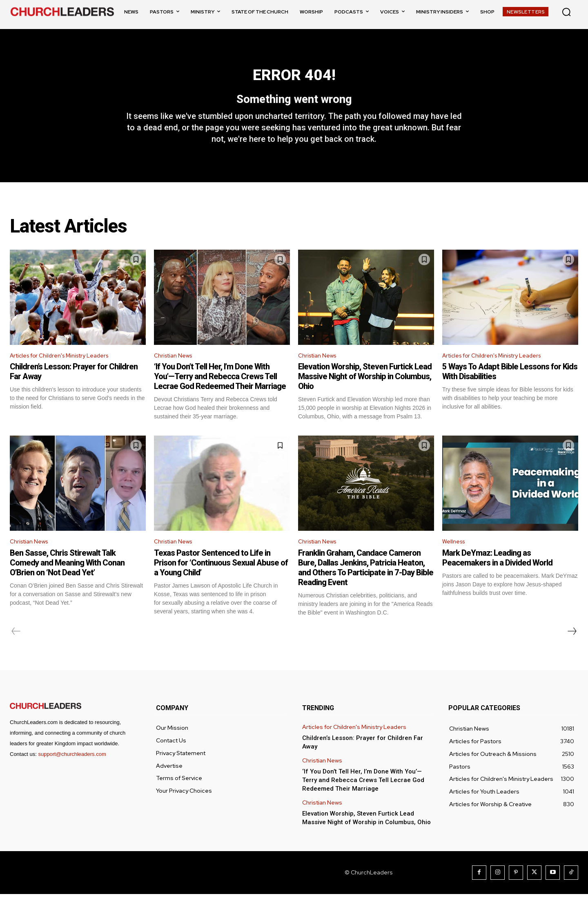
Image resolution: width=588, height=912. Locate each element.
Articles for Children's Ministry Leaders (67, 371)
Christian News (176, 371)
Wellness (455, 559)
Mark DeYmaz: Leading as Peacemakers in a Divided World (497, 576)
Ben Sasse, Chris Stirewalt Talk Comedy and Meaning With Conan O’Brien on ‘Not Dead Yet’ (67, 581)
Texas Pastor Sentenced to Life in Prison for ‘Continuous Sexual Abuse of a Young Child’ (221, 581)
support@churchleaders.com (72, 772)
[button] (566, 12)
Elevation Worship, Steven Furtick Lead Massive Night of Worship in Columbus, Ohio (365, 393)
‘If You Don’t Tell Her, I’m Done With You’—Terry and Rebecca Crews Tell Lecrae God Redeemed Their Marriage (220, 393)
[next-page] (572, 649)
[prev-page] (16, 649)
